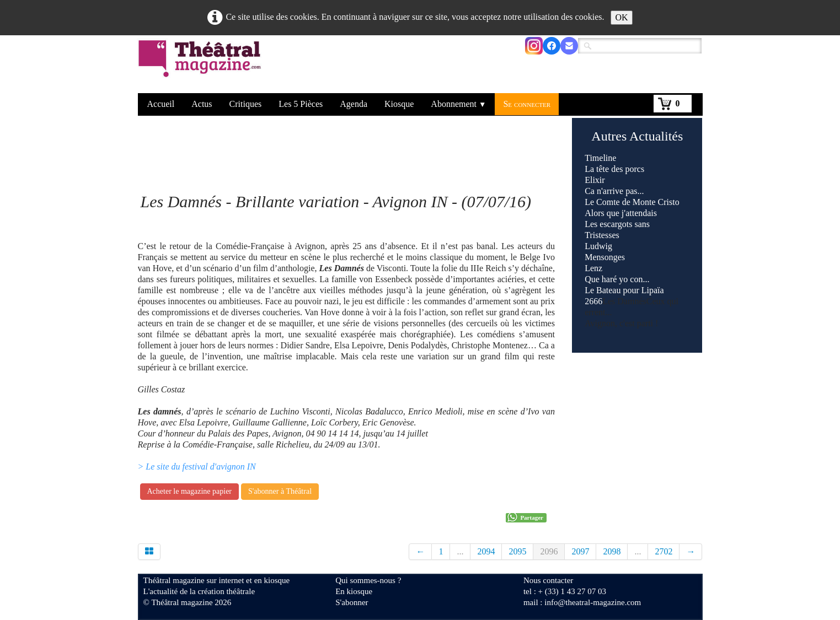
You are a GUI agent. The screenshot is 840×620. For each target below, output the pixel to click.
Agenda (354, 104)
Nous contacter (548, 580)
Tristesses (602, 235)
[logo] (202, 66)
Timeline (600, 158)
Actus (202, 104)
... (460, 551)
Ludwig (598, 246)
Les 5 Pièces (301, 104)
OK (621, 17)
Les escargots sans (617, 224)
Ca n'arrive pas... (614, 191)
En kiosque (354, 591)
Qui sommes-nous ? (368, 580)
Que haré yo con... (617, 279)
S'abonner (352, 602)
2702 (664, 551)
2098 (612, 551)
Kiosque (399, 104)
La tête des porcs (614, 169)
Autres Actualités (637, 136)
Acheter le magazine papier (190, 491)
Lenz (593, 268)
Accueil (161, 104)
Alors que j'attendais (621, 213)
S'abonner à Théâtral (280, 491)
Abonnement (458, 104)
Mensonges (605, 257)
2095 (517, 551)
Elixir (595, 180)
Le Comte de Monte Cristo (632, 202)
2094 (486, 551)
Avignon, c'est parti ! (621, 323)
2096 (549, 551)
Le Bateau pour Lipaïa (624, 290)
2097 (580, 551)
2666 (593, 301)
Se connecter (527, 104)
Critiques (246, 104)
